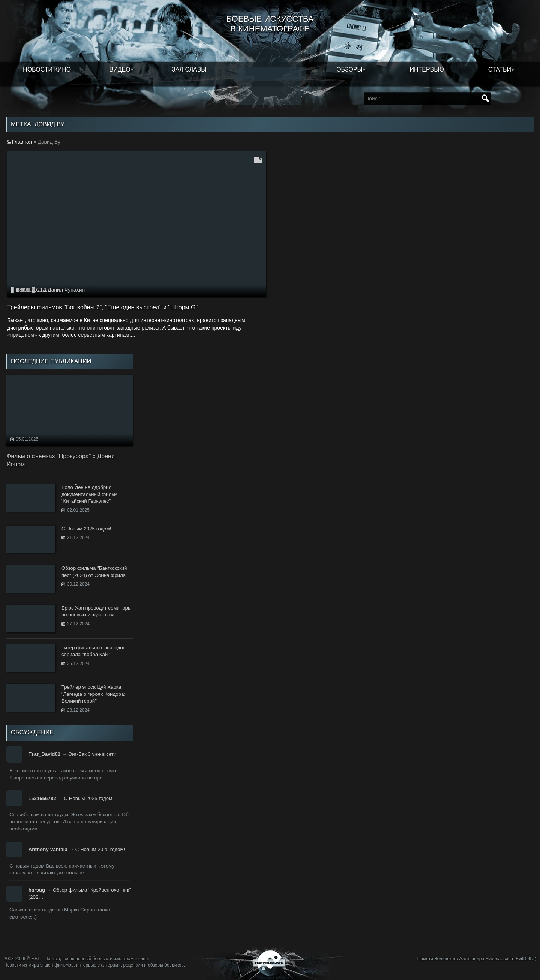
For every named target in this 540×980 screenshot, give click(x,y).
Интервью (427, 70)
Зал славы (189, 70)
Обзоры (349, 70)
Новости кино (47, 70)
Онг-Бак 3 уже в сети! (93, 754)
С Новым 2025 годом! (89, 798)
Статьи (500, 70)
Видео (120, 70)
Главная (22, 142)
